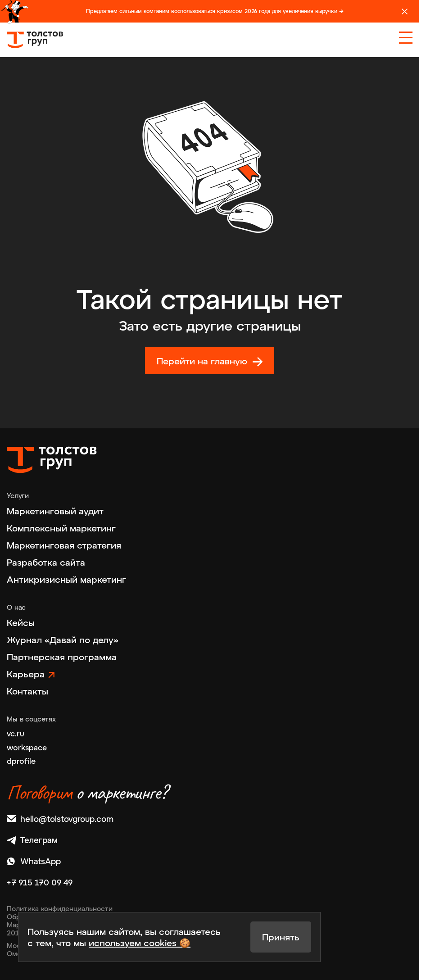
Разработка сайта (46, 562)
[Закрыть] (405, 11)
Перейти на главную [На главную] (202, 361)
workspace (27, 747)
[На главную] (35, 40)
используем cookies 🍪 (140, 943)
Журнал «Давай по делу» (63, 640)
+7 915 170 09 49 (40, 882)
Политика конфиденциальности (60, 908)
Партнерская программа (62, 657)
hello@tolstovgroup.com (60, 819)
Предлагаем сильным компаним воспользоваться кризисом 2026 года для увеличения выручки (215, 11)
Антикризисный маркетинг (66, 579)
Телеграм (32, 840)
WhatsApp (34, 861)
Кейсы (21, 622)
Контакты (27, 691)
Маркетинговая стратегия (64, 545)
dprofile (21, 761)
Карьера (26, 674)
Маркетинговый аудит (55, 511)
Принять (281, 937)
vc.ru (16, 733)
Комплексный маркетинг (61, 528)
